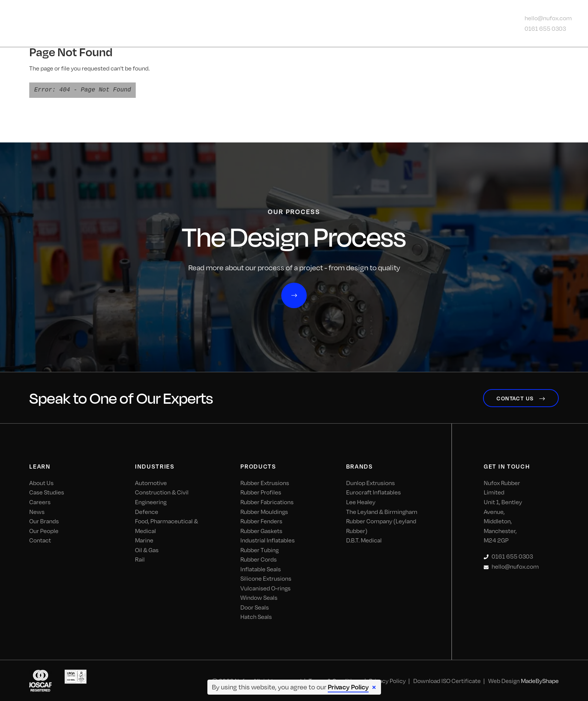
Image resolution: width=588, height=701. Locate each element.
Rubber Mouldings (264, 511)
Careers (40, 501)
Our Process (338, 24)
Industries (226, 24)
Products (282, 24)
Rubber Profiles (261, 492)
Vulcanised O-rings (265, 587)
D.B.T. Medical (364, 540)
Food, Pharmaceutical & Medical (166, 525)
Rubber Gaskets (261, 530)
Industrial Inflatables (268, 540)
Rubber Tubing (259, 549)
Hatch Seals (256, 616)
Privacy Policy (348, 687)
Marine (144, 540)
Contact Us (428, 24)
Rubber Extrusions (265, 482)
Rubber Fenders (261, 521)
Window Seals (259, 597)
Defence (147, 511)
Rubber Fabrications (267, 501)
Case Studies (47, 492)
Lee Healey (361, 501)
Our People (44, 530)
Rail (140, 559)
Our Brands (44, 521)
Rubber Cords (259, 559)
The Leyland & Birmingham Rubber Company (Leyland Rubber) (382, 520)
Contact (40, 540)
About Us (170, 24)
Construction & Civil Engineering (162, 497)
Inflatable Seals (261, 568)
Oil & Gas (147, 549)
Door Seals (255, 606)
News (384, 24)
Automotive (151, 482)
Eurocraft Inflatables (373, 492)
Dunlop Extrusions (370, 482)
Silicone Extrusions (266, 578)
